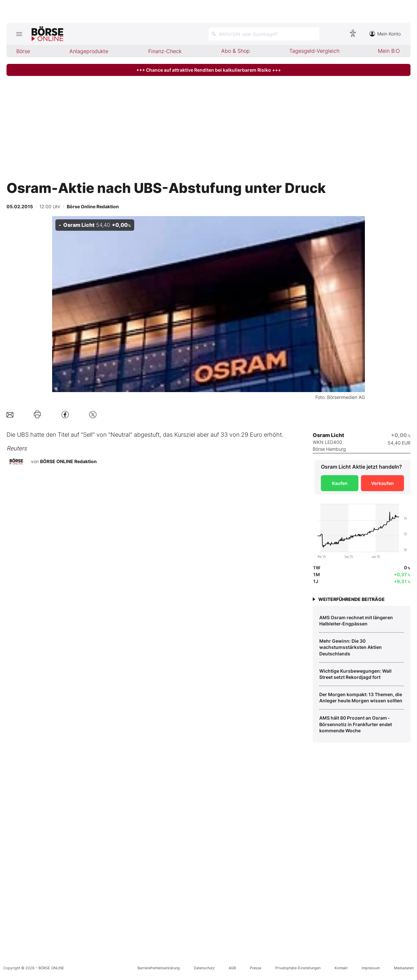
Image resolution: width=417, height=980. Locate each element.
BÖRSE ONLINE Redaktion (68, 461)
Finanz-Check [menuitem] (165, 51)
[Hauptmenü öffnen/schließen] (19, 34)
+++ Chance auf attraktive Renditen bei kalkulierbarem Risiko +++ (208, 70)
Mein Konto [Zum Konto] (385, 34)
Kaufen (340, 483)
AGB (232, 968)
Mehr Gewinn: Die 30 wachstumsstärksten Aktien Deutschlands (351, 647)
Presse (256, 968)
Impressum (371, 968)
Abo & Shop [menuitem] (236, 51)
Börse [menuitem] (23, 51)
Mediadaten (404, 968)
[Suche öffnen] (264, 34)
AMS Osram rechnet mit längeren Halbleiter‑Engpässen (356, 621)
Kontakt (341, 968)
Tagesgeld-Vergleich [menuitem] (314, 51)
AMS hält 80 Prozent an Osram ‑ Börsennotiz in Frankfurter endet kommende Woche (356, 724)
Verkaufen (382, 483)
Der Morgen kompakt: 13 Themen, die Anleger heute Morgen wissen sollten (361, 698)
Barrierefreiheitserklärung (159, 968)
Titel (63, 435)
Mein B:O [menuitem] (389, 51)
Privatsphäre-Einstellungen (298, 968)
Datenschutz (204, 968)
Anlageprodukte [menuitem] (89, 51)
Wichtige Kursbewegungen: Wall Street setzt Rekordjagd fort (355, 674)
